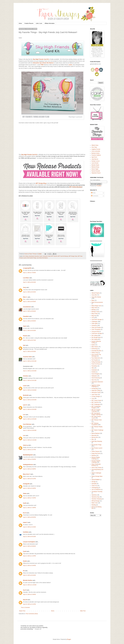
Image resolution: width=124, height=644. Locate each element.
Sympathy (94, 484)
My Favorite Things (32, 258)
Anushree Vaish (27, 357)
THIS (42, 65)
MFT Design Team (73, 256)
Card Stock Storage (97, 320)
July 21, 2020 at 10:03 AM (30, 371)
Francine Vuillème (96, 155)
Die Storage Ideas (96, 337)
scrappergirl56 (27, 268)
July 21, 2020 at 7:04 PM (29, 498)
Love (93, 398)
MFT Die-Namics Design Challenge (96, 414)
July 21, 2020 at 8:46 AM (29, 302)
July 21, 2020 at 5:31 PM (29, 479)
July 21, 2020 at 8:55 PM (29, 517)
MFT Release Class (97, 420)
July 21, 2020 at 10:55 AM (30, 419)
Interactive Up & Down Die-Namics (43, 63)
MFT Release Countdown (95, 424)
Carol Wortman (27, 424)
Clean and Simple (96, 327)
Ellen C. (25, 297)
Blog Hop (94, 316)
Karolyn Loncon (96, 161)
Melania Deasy (95, 167)
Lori (24, 415)
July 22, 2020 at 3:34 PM (29, 566)
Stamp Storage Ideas (97, 476)
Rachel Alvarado (96, 171)
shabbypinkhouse (28, 465)
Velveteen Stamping (97, 499)
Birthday (94, 310)
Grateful (94, 372)
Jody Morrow (95, 159)
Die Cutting (26, 256)
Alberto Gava (95, 145)
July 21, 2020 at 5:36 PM (29, 488)
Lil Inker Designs (96, 396)
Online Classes (95, 451)
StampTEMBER (96, 480)
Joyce (25, 326)
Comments (95, 196)
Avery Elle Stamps (96, 297)
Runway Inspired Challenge (96, 461)
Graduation (94, 370)
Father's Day (95, 353)
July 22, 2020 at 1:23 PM (29, 556)
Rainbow (94, 455)
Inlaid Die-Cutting (96, 391)
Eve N (25, 513)
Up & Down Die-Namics (42, 258)
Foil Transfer (95, 360)
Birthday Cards (95, 312)
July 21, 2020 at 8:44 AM (29, 292)
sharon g (25, 445)
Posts (93, 193)
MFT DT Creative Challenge (96, 410)
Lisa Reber (26, 278)
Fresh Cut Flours (96, 364)
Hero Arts (94, 380)
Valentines (94, 495)
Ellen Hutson (95, 347)
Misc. (93, 439)
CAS (93, 318)
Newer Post (22, 611)
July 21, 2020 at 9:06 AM (29, 321)
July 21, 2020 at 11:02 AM (30, 440)
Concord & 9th (95, 331)
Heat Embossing (96, 378)
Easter (93, 345)
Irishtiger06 (26, 484)
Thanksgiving (95, 488)
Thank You (94, 486)
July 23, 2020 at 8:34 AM (29, 575)
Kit (24, 571)
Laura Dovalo (95, 163)
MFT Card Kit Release (63, 256)
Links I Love (39, 23)
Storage (94, 482)
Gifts (93, 368)
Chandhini (26, 316)
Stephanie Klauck (96, 173)
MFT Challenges (96, 404)
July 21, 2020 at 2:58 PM (29, 469)
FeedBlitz (99, 186)
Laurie (25, 386)
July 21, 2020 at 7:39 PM (29, 508)
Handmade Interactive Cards (35, 256)
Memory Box (95, 437)
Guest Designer (96, 374)
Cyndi (25, 551)
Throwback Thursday (97, 492)
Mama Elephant (96, 433)
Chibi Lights (95, 324)
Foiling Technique (96, 362)
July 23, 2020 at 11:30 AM (30, 585)
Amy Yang (94, 147)
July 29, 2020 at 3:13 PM (29, 604)
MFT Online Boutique (76, 187)
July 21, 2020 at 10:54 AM (30, 409)
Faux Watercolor (96, 358)
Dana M (25, 600)
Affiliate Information (50, 23)
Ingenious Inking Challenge (96, 386)
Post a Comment (25, 607)
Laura (70, 65)
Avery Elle (94, 295)
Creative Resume (29, 23)
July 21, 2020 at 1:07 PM (29, 450)
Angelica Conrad (96, 149)
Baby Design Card (96, 306)
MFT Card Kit (54, 256)
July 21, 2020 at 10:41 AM (30, 380)
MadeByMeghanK (28, 455)
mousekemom (27, 307)
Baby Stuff (94, 308)
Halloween (94, 376)
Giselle (25, 561)
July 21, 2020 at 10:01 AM (30, 361)
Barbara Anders (96, 153)
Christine (26, 376)
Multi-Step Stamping (97, 441)
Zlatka (25, 494)
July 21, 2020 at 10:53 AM (30, 400)
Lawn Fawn (94, 395)
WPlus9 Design (95, 501)
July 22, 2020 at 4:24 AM (29, 527)
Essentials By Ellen (96, 351)
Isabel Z (25, 522)
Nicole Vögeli (95, 169)
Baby (93, 300)
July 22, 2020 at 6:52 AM (29, 537)
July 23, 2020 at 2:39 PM (29, 594)
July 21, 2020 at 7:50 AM (29, 273)
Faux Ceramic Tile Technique (96, 355)
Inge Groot (94, 157)
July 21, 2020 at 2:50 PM (29, 459)
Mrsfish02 (26, 395)
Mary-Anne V (27, 474)
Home (20, 23)
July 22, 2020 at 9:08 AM (29, 546)
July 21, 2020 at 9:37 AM (29, 340)
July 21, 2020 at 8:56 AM (29, 311)
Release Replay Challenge (96, 458)
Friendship (94, 366)
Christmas (94, 326)
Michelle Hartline (28, 580)
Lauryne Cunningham (29, 542)
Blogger (69, 639)
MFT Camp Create (96, 400)
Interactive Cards (47, 256)
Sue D (25, 590)
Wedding (94, 505)
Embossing (94, 349)
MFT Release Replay (97, 427)
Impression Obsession (97, 382)
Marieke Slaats (95, 165)
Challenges (94, 322)
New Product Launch (97, 448)
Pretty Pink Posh (96, 453)
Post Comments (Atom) (32, 614)
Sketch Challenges (96, 473)
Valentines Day (95, 497)
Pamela (25, 336)
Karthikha (26, 532)
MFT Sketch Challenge (97, 430)
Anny (24, 287)
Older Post (83, 611)
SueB (25, 503)
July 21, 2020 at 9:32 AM (29, 331)
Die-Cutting (94, 339)
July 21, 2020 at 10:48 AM (30, 390)
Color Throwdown (96, 329)
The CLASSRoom (96, 490)
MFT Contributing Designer (96, 407)
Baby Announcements (97, 302)
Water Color (95, 503)
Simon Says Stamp (96, 468)
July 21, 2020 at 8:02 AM (29, 282)
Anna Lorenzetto (96, 151)
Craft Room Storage (97, 333)
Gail (24, 345)
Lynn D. (25, 405)
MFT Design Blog (41, 183)
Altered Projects (96, 293)
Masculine (94, 435)
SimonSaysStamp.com (97, 470)
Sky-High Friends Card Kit (41, 59)
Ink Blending (95, 389)
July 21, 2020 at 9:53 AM (29, 351)
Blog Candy (94, 314)
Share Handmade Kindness (96, 465)
